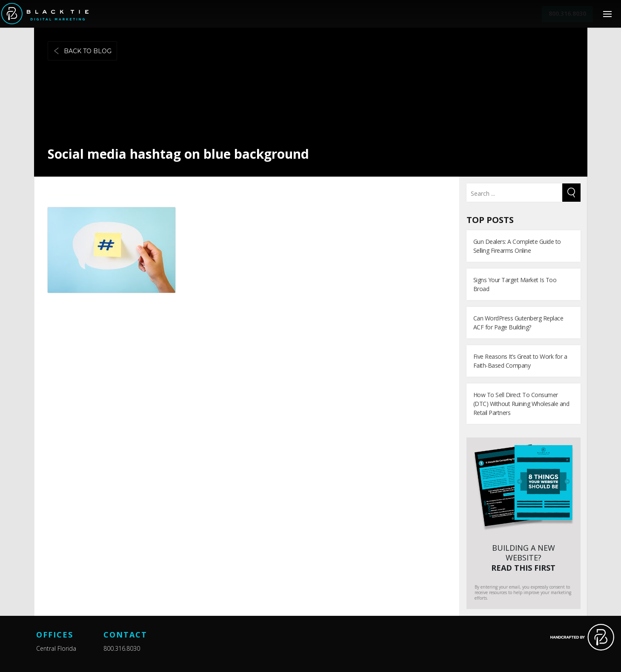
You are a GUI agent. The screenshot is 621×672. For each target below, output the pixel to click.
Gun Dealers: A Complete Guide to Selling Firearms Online (517, 246)
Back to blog (82, 51)
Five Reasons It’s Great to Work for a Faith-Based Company (520, 361)
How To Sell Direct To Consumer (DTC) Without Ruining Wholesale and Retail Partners (521, 404)
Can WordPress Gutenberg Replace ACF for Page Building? (518, 323)
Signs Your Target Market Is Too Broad (515, 284)
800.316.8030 (122, 648)
